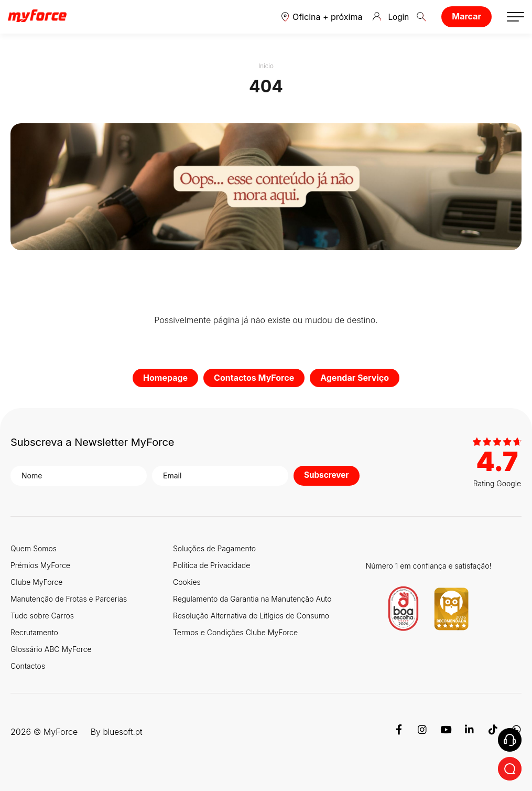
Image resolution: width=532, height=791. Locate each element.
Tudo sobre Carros (42, 616)
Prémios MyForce (40, 565)
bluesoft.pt (123, 732)
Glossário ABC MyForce (51, 649)
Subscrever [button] (328, 476)
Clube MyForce (36, 582)
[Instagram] (422, 732)
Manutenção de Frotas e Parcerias (69, 599)
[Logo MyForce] (37, 17)
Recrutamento (34, 632)
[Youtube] (446, 732)
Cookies (187, 582)
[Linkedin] (469, 732)
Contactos (28, 666)
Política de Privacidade (211, 565)
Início (266, 66)
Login (391, 17)
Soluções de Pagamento (214, 548)
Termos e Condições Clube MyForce (235, 632)
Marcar (466, 16)
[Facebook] (399, 732)
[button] (321, 17)
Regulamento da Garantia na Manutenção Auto (252, 599)
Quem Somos (34, 548)
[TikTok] (493, 732)
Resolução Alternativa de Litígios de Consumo (251, 616)
